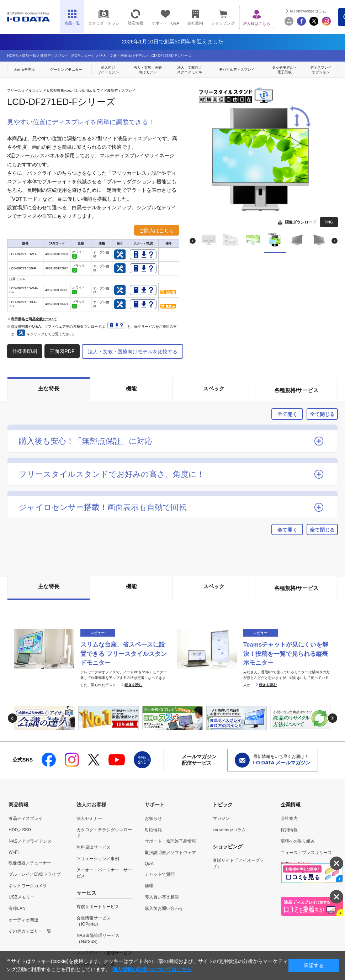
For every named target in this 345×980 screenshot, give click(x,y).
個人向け (108, 70)
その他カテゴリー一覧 (30, 931)
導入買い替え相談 (162, 897)
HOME (12, 56)
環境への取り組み (298, 841)
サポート (155, 805)
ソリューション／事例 (98, 859)
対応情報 (136, 17)
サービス (86, 893)
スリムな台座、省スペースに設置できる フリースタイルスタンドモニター (124, 654)
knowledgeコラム (229, 830)
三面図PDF (62, 351)
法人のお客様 (91, 805)
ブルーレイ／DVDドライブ (34, 874)
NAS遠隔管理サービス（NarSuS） (98, 939)
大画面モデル (24, 70)
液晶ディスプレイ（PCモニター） (68, 56)
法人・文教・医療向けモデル (122, 56)
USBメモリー (22, 897)
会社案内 (195, 17)
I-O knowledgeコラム (308, 11)
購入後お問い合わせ (164, 908)
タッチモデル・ (284, 70)
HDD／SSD (20, 830)
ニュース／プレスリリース (306, 853)
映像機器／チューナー (30, 863)
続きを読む (133, 685)
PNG (329, 222)
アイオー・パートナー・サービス (104, 873)
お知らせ (153, 818)
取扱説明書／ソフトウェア (170, 853)
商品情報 (18, 805)
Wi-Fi (14, 852)
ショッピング (223, 17)
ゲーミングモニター (66, 70)
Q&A (149, 864)
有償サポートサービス (98, 907)
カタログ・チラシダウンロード (104, 833)
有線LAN (17, 908)
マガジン (221, 818)
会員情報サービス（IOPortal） (94, 921)
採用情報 (289, 830)
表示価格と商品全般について (34, 319)
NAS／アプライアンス (30, 841)
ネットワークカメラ (28, 886)
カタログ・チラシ (104, 17)
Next (335, 241)
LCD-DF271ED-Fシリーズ (170, 56)
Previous (193, 241)
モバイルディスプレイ (237, 70)
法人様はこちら (257, 18)
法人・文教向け (189, 70)
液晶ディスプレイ (26, 818)
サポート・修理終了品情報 (170, 841)
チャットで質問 (160, 874)
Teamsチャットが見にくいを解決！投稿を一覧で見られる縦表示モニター (286, 654)
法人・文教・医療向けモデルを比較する (133, 352)
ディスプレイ (321, 70)
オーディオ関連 (23, 920)
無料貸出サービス (94, 847)
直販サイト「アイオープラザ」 (238, 863)
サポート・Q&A (165, 17)
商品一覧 (29, 56)
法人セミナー (89, 818)
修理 (149, 886)
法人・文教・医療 (147, 70)
